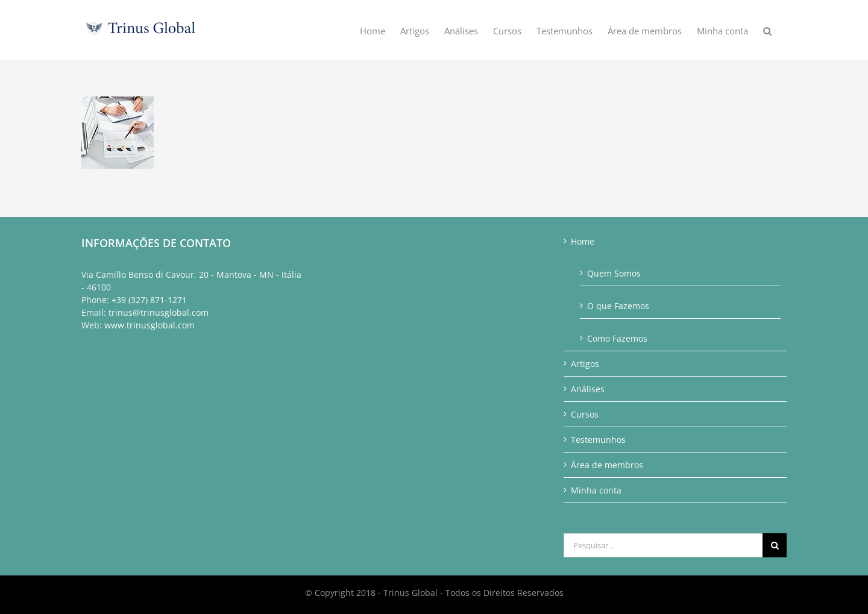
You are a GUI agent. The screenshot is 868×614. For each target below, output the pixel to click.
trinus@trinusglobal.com (159, 312)
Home (583, 241)
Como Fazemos (617, 338)
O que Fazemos (618, 306)
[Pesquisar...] (663, 545)
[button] (767, 30)
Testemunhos (598, 440)
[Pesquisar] (775, 545)
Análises (588, 389)
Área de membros (607, 465)
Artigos (585, 364)
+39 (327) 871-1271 (149, 300)
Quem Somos (614, 273)
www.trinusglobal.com (149, 325)
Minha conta (596, 490)
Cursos (585, 414)
